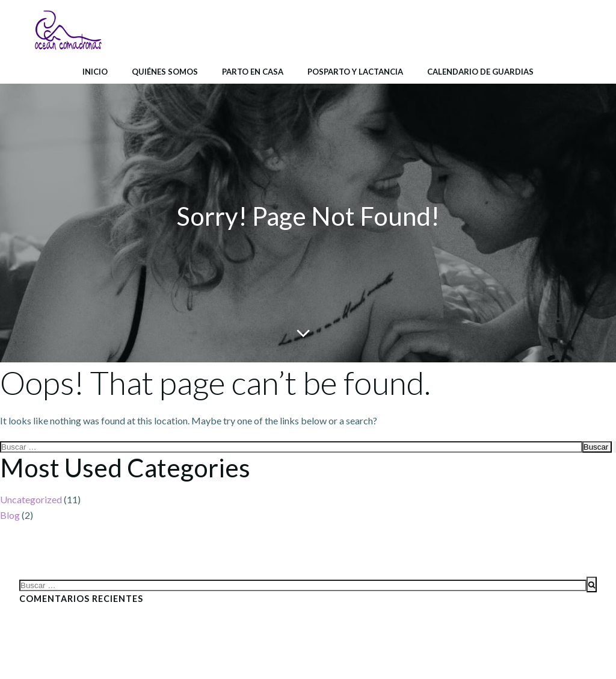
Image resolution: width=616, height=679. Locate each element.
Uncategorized (31, 499)
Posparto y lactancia (355, 72)
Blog (10, 515)
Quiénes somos (165, 72)
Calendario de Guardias (480, 72)
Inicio (95, 72)
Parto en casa (253, 72)
